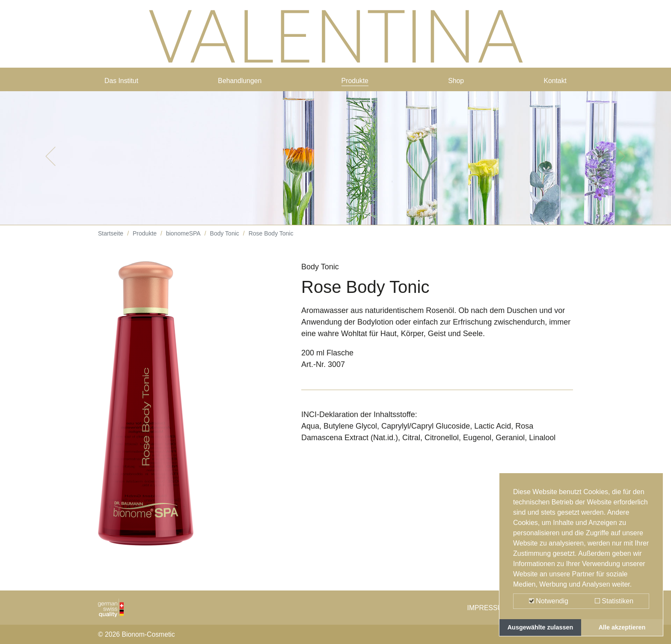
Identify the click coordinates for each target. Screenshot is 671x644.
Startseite (111, 240)
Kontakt (554, 82)
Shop (457, 82)
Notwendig (549, 601)
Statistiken (614, 601)
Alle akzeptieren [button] (622, 627)
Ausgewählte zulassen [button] (540, 627)
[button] (50, 163)
